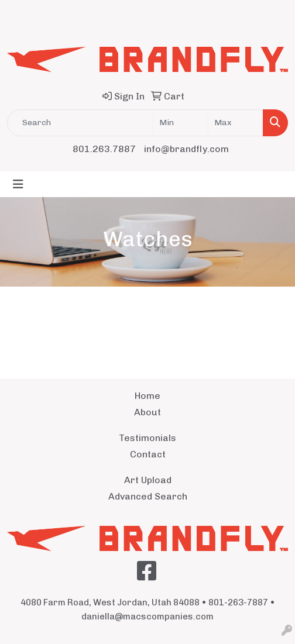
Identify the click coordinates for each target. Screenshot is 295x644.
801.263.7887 (104, 149)
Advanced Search (148, 496)
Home (147, 396)
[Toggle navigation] (18, 184)
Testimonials (147, 438)
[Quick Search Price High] (236, 123)
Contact (148, 454)
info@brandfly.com (186, 149)
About (147, 412)
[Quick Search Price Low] (181, 123)
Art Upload (148, 480)
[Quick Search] (80, 123)
